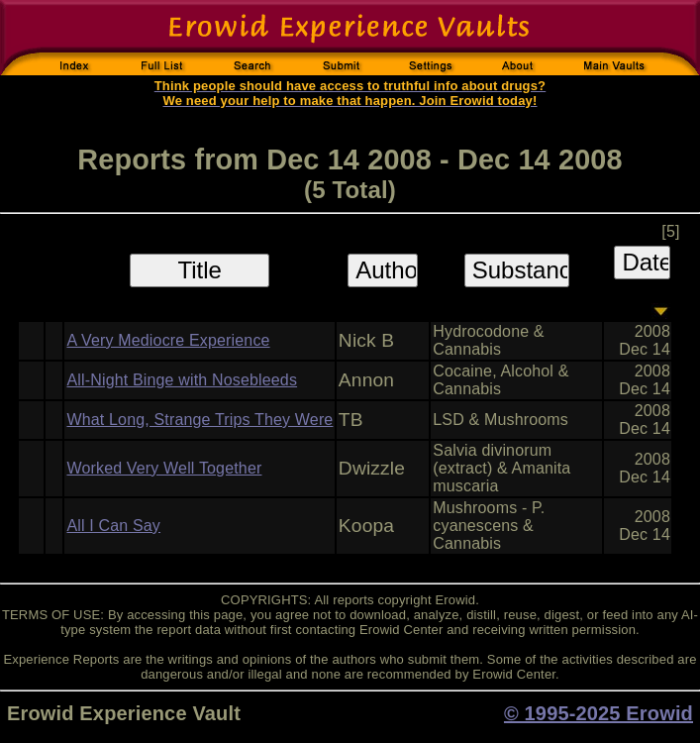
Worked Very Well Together (164, 468)
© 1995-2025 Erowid (599, 713)
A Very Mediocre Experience (168, 340)
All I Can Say (113, 526)
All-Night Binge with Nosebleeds (182, 380)
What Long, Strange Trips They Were (200, 420)
